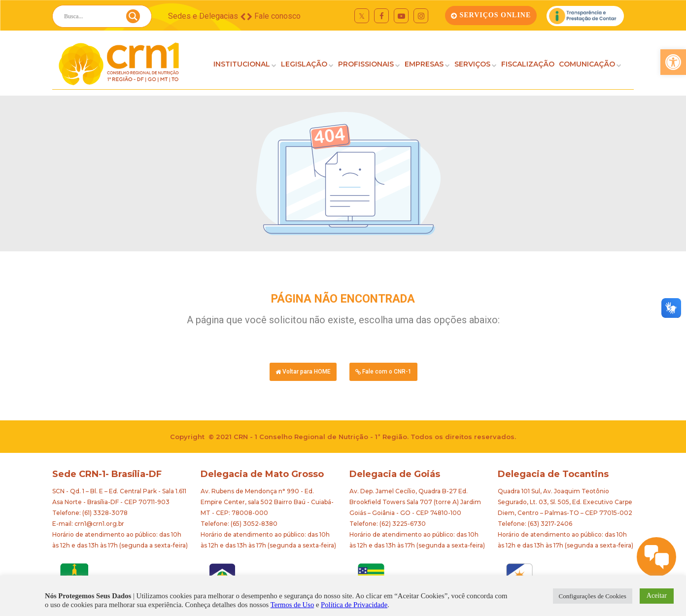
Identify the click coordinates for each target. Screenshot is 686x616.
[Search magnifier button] (133, 19)
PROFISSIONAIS (366, 64)
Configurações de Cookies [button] (593, 596)
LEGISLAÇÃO (304, 64)
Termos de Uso (292, 605)
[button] (673, 62)
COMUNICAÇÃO (587, 64)
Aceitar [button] (657, 596)
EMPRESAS (424, 64)
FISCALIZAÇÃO (528, 64)
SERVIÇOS (472, 64)
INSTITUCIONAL (242, 64)
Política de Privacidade (354, 605)
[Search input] (90, 16)
